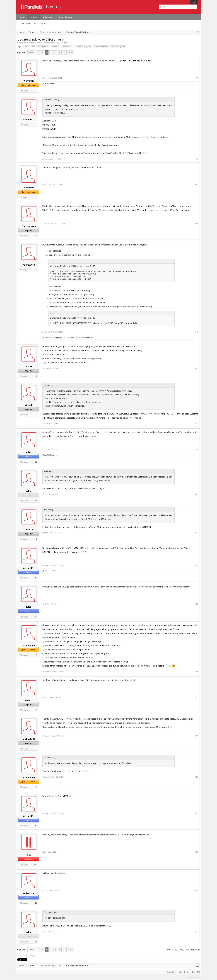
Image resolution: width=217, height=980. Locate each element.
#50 (197, 533)
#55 (197, 736)
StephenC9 (29, 645)
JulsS (61, 43)
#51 (197, 565)
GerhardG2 (29, 568)
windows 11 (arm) (83, 47)
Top (194, 972)
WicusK (29, 366)
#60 (197, 931)
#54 (197, 697)
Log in (194, 2)
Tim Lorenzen (29, 226)
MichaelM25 (29, 739)
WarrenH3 (29, 81)
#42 (197, 159)
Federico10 (29, 893)
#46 (197, 368)
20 (36, 903)
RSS (198, 972)
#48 (197, 449)
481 (36, 864)
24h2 (26, 47)
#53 (197, 672)
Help (180, 972)
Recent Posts (40, 23)
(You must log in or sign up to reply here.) (182, 950)
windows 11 (67, 47)
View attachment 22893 (55, 113)
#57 (197, 813)
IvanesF (67, 338)
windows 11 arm (100, 47)
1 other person (81, 338)
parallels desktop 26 (40, 47)
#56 (197, 777)
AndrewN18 (29, 265)
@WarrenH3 (48, 145)
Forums (34, 17)
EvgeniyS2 (59, 338)
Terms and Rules (194, 977)
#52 (197, 604)
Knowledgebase (65, 17)
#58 (197, 852)
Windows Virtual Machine (39, 43)
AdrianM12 (29, 119)
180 (36, 501)
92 (36, 462)
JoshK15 (47, 455)
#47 (197, 424)
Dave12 (29, 700)
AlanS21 (47, 83)
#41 (197, 78)
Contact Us (171, 972)
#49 (197, 494)
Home (22, 17)
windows (55, 47)
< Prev (31, 53)
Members (48, 17)
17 (36, 655)
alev (29, 855)
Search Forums (25, 23)
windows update (118, 47)
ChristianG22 (49, 338)
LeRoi (29, 491)
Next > (70, 53)
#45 (197, 332)
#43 (197, 185)
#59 (197, 890)
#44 (197, 223)
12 (36, 90)
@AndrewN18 (92, 418)
